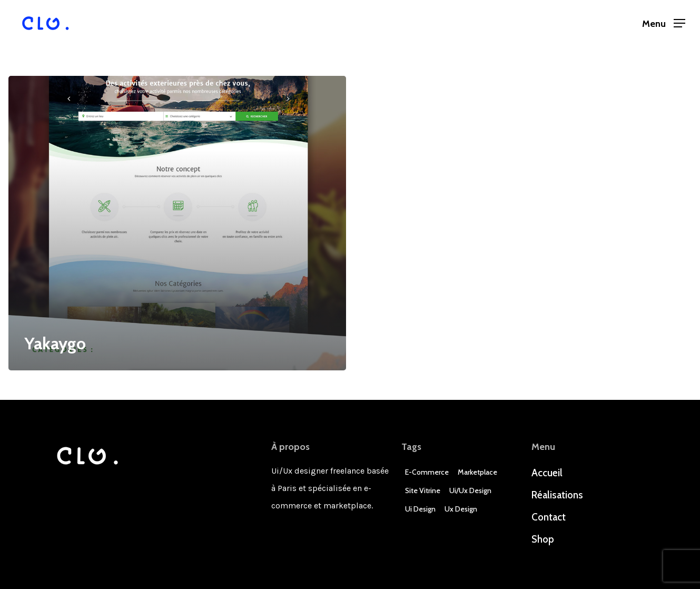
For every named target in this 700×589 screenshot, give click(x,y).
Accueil (547, 473)
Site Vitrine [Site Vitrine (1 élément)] (423, 490)
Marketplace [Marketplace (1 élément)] (477, 472)
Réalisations (557, 495)
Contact (549, 517)
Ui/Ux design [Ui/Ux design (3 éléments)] (470, 490)
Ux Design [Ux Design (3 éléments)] (461, 509)
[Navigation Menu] (664, 23)
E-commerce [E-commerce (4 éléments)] (427, 472)
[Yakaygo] (177, 223)
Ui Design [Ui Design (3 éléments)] (420, 509)
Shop (543, 539)
